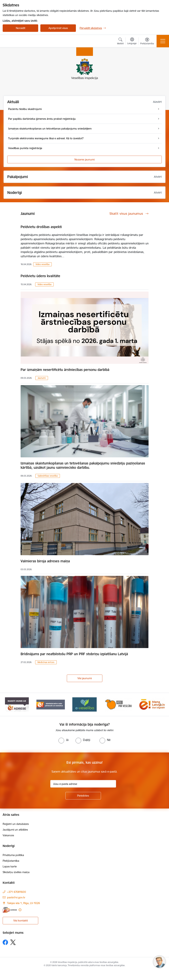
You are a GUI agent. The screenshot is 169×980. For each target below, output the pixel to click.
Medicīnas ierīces (46, 662)
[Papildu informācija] (20, 910)
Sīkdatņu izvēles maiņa (16, 872)
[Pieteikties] (83, 796)
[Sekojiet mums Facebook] (5, 942)
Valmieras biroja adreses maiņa (45, 561)
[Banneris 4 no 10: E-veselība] (118, 704)
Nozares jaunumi (84, 159)
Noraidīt (21, 28)
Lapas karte (10, 866)
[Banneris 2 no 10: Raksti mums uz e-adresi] (51, 704)
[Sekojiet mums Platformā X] (13, 942)
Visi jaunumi (85, 678)
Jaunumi (42, 378)
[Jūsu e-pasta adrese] (83, 784)
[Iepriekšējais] (8, 704)
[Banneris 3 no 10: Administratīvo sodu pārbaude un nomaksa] (84, 704)
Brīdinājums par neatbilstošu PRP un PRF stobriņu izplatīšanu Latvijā (74, 654)
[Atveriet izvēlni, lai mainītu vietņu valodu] (132, 41)
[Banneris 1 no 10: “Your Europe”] (17, 704)
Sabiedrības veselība (48, 476)
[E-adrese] (10, 910)
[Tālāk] (161, 704)
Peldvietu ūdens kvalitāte (40, 276)
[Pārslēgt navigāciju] (163, 41)
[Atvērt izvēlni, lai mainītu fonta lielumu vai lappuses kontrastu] (147, 42)
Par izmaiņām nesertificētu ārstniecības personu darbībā (65, 370)
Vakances (8, 835)
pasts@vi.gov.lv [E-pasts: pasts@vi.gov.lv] (16, 897)
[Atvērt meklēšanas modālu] (120, 42)
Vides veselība (42, 264)
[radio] (63, 740)
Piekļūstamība (11, 861)
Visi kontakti (21, 920)
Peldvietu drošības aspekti (41, 227)
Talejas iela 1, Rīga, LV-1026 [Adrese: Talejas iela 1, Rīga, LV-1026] (24, 903)
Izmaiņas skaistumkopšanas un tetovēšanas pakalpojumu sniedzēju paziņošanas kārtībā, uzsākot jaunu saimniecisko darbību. (83, 465)
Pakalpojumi (18, 177)
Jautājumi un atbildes (15, 830)
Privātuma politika (13, 855)
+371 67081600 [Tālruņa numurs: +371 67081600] (17, 892)
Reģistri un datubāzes (16, 824)
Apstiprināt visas (58, 28)
